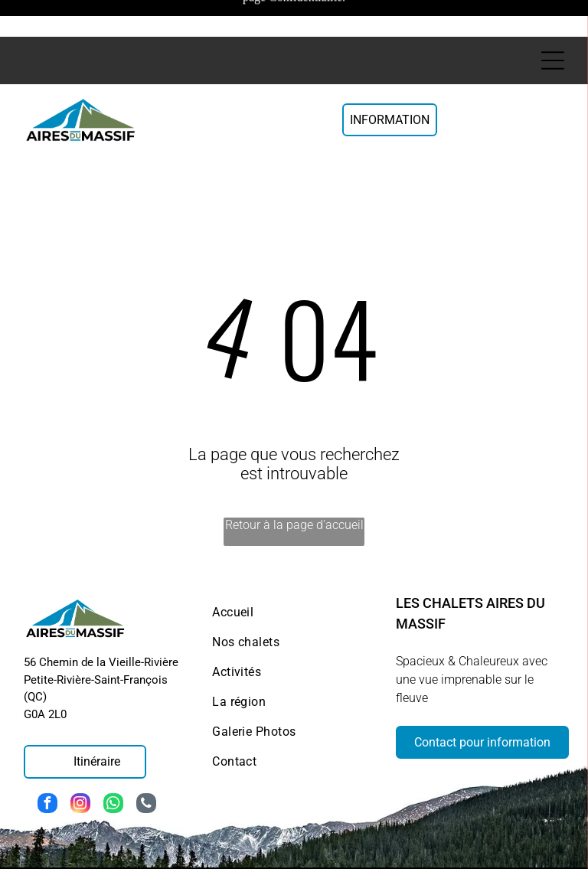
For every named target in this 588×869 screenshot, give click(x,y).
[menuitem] (294, 560)
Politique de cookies (367, 842)
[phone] (146, 753)
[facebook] (47, 753)
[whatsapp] (113, 753)
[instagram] (80, 753)
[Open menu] (553, 24)
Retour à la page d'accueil (294, 473)
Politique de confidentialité (506, 835)
